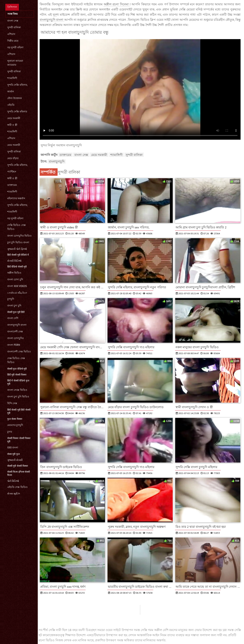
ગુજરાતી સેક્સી (15, 460)
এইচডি (11, 105)
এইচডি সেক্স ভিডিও (17, 487)
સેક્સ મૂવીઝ (14, 494)
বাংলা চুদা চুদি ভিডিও (18, 397)
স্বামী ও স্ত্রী (12, 125)
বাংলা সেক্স (13, 21)
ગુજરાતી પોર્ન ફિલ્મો (17, 249)
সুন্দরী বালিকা (14, 27)
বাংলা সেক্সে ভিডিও (17, 390)
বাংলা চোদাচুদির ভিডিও (19, 236)
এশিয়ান (11, 34)
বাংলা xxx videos (17, 286)
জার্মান (11, 91)
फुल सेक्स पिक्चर (15, 419)
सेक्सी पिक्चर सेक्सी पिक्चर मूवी (19, 440)
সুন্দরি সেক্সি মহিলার (17, 112)
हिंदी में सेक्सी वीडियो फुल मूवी (18, 382)
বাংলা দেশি (13, 318)
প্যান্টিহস (12, 172)
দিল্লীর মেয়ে (13, 41)
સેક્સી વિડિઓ (14, 261)
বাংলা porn (14, 345)
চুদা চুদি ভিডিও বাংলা (18, 242)
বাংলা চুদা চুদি (14, 306)
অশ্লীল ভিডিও (14, 273)
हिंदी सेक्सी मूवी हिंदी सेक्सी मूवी (19, 411)
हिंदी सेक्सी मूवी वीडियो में (18, 255)
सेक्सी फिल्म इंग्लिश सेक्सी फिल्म (19, 473)
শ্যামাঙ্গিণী (12, 78)
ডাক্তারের (12, 185)
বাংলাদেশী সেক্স (15, 332)
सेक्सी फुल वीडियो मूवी (17, 369)
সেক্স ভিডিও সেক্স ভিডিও (16, 360)
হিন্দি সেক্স (12, 403)
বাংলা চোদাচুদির (15, 338)
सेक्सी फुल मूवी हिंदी (16, 312)
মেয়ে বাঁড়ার (13, 158)
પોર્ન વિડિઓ (13, 481)
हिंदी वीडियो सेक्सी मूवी (17, 267)
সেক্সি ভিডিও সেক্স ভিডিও (16, 227)
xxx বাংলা (13, 448)
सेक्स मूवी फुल (14, 454)
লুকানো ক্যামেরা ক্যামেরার (15, 63)
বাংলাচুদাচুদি (57, 161)
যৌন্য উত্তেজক (14, 98)
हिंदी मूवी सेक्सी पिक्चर (17, 375)
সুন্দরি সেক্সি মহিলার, (17, 85)
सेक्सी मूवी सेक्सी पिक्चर (18, 466)
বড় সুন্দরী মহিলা (15, 47)
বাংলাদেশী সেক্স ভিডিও (19, 352)
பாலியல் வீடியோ (17, 293)
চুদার (10, 432)
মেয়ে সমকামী (14, 118)
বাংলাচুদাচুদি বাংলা (17, 325)
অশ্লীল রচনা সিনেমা (117, 4)
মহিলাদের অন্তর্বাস (16, 198)
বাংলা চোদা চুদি (15, 279)
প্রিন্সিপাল (12, 7)
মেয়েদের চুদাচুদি (15, 425)
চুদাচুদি (11, 299)
